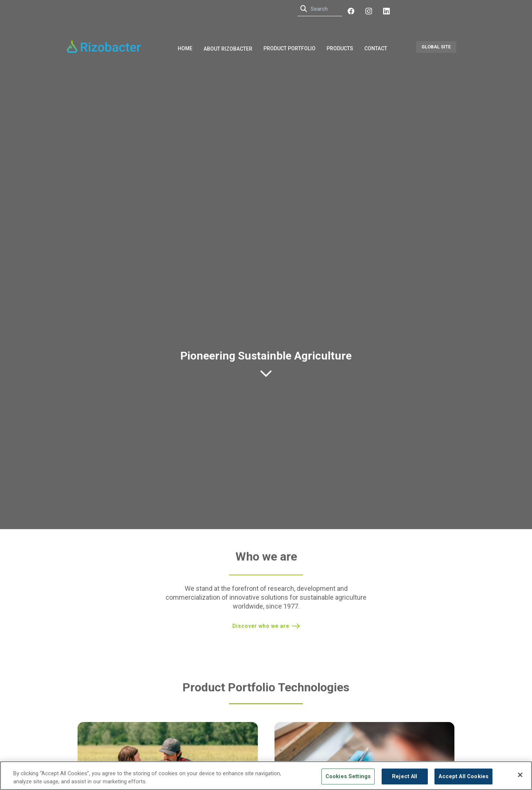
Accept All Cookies (463, 776)
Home (185, 48)
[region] (266, 776)
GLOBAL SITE (436, 47)
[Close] (520, 775)
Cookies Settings (348, 776)
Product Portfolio (289, 48)
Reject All (405, 776)
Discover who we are (261, 626)
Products (340, 48)
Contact (376, 48)
